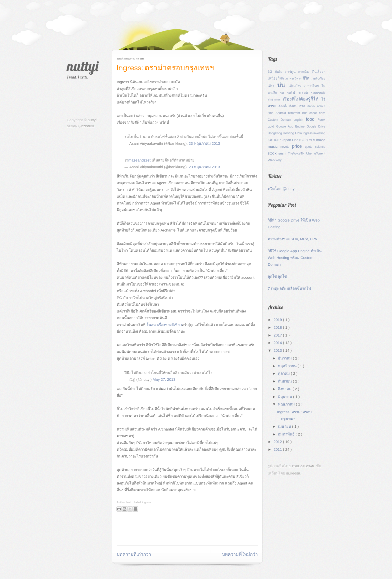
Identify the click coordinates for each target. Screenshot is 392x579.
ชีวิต (306, 78)
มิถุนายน (285, 397)
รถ (283, 93)
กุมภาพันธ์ (287, 434)
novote (286, 147)
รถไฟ (293, 93)
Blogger (293, 473)
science (320, 147)
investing (319, 133)
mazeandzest (139, 160)
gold (272, 126)
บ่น (283, 85)
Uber (310, 153)
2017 (278, 335)
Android (282, 113)
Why (278, 160)
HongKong (275, 133)
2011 (278, 449)
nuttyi (83, 66)
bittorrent (295, 113)
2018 (278, 327)
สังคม (294, 106)
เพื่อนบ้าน (296, 86)
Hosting (289, 133)
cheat (314, 113)
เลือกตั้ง (283, 106)
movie (321, 140)
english (300, 120)
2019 (278, 320)
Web (272, 160)
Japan (287, 140)
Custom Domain (281, 120)
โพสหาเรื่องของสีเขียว (164, 325)
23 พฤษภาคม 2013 (204, 143)
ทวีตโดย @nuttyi (281, 189)
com (322, 113)
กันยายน (285, 381)
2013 (278, 350)
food (312, 119)
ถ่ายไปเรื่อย (318, 78)
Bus (306, 113)
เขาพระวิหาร (294, 78)
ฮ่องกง (312, 106)
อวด (303, 106)
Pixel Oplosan (303, 466)
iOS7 (278, 140)
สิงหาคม (285, 389)
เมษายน (285, 426)
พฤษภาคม (287, 404)
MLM (312, 140)
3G (271, 72)
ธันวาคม (285, 358)
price (298, 146)
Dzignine (88, 126)
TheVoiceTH (297, 153)
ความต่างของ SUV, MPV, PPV (292, 239)
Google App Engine (291, 126)
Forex (321, 120)
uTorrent (320, 153)
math (304, 140)
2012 (278, 442)
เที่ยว (272, 86)
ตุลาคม (284, 373)
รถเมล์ (305, 93)
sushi (283, 153)
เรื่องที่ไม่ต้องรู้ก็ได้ (302, 99)
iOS (271, 140)
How (299, 133)
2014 (278, 343)
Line (296, 140)
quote (310, 147)
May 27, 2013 (164, 379)
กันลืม (280, 72)
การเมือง (305, 72)
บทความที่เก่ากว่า (134, 554)
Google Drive (316, 126)
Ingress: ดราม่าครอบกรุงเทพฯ (165, 68)
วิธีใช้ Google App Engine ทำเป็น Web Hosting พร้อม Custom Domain (295, 258)
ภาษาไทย (313, 86)
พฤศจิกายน (288, 366)
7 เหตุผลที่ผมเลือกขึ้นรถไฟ (289, 288)
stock (273, 153)
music (274, 146)
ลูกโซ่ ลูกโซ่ (277, 276)
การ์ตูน (292, 72)
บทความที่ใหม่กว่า (240, 554)
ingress (147, 502)
